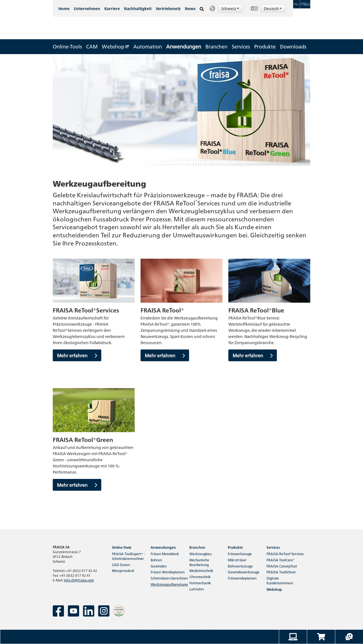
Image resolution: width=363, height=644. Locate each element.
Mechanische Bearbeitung (199, 562)
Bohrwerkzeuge (240, 566)
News (190, 8)
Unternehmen (87, 8)
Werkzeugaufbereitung (169, 584)
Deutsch (273, 8)
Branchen (216, 46)
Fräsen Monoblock (165, 554)
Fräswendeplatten (242, 578)
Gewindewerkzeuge (244, 572)
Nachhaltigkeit (138, 8)
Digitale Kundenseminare (280, 580)
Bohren (156, 560)
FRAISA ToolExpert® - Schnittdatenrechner (128, 556)
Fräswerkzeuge (240, 554)
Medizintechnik (201, 570)
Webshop (115, 46)
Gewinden (159, 566)
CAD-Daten (121, 565)
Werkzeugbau (200, 554)
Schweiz (231, 8)
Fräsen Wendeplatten (168, 572)
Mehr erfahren (77, 355)
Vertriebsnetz (168, 8)
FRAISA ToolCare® (281, 560)
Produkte (265, 46)
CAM (92, 46)
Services (241, 46)
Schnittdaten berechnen (169, 578)
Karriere (112, 8)
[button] (227, 8)
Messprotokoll (123, 570)
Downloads (293, 46)
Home (64, 8)
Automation (148, 46)
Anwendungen (184, 46)
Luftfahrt (197, 589)
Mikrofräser (237, 560)
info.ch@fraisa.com (79, 580)
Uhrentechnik (200, 577)
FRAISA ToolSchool (281, 572)
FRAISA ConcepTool (282, 566)
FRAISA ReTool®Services (285, 554)
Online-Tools (67, 46)
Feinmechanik (200, 583)
